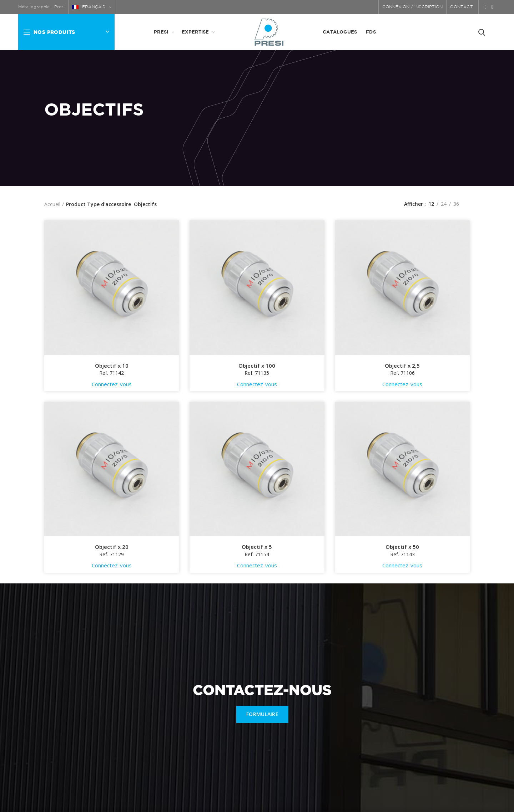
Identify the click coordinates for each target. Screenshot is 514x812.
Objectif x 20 (112, 547)
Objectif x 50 (402, 547)
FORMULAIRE (262, 714)
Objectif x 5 (257, 547)
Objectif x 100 (257, 366)
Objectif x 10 (112, 366)
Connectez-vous (112, 384)
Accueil (52, 204)
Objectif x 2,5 (402, 366)
